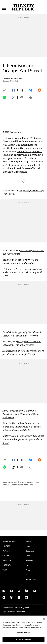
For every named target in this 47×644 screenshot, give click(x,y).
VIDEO (5, 570)
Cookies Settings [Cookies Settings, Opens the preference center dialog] (23, 632)
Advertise (29, 560)
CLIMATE (6, 551)
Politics (17, 482)
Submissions (31, 579)
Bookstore (30, 551)
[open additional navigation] (4, 6)
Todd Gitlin (29, 485)
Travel (28, 546)
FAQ (27, 565)
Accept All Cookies (23, 639)
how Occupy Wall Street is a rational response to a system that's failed (23, 439)
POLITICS (6, 546)
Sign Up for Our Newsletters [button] (14, 612)
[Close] (44, 619)
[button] (6, 90)
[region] (23, 630)
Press (28, 570)
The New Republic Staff (13, 78)
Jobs (28, 575)
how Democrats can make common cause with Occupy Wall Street (22, 272)
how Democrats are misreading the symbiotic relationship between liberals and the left (22, 427)
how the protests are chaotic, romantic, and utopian (20, 261)
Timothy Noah (21, 155)
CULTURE (6, 556)
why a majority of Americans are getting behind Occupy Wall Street (21, 414)
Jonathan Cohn (28, 482)
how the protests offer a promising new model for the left (23, 352)
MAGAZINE (7, 560)
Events (28, 541)
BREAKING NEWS (9, 541)
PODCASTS (7, 565)
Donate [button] (29, 556)
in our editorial (21, 138)
